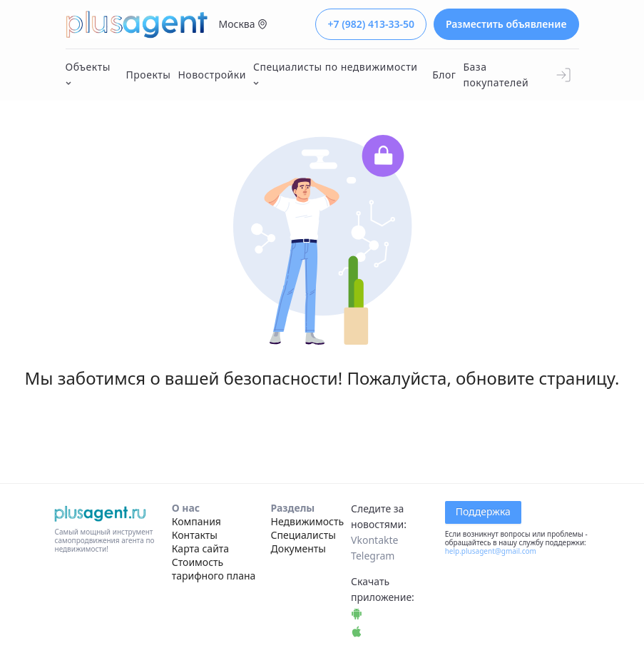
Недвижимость (308, 521)
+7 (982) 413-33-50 (370, 24)
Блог (444, 75)
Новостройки (212, 75)
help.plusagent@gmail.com (491, 551)
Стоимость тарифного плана (214, 569)
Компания (196, 521)
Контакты (195, 535)
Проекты (149, 75)
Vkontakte (374, 540)
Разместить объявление (506, 24)
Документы (298, 548)
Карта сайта (200, 548)
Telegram (373, 556)
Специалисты (303, 535)
